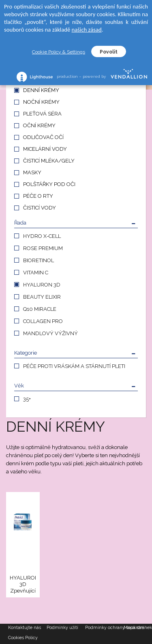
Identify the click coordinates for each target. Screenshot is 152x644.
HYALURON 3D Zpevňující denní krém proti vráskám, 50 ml (23, 585)
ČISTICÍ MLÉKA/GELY (49, 161)
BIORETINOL (39, 260)
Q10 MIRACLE (40, 309)
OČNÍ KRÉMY (39, 125)
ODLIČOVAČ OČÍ (43, 137)
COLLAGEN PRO (43, 321)
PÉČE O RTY (38, 196)
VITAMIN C (36, 273)
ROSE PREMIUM (43, 248)
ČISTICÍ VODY (40, 208)
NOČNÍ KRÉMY (41, 102)
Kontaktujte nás (25, 628)
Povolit (109, 52)
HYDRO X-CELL (42, 236)
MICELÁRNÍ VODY (45, 149)
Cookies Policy (23, 638)
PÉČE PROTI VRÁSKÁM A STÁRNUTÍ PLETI (74, 366)
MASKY (32, 172)
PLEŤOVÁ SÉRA (42, 114)
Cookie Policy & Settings (59, 52)
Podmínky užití (62, 628)
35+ (27, 399)
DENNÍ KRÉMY (41, 90)
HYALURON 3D (42, 285)
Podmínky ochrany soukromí (104, 628)
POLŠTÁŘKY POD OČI (49, 184)
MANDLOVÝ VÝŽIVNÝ (50, 333)
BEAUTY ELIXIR (42, 297)
